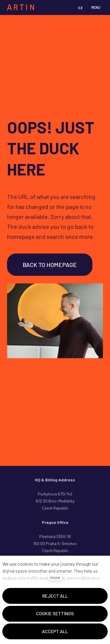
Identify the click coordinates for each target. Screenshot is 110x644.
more (55, 577)
